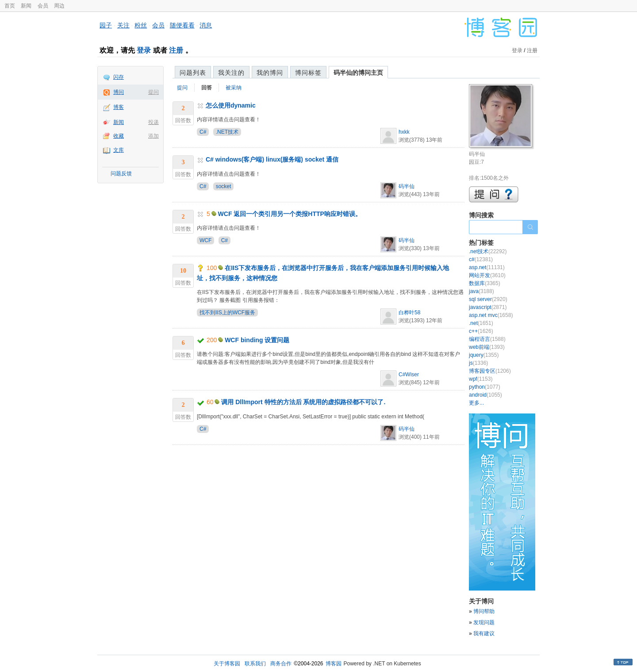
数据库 (485, 283)
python (485, 387)
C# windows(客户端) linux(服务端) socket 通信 (272, 159)
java (482, 291)
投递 (153, 122)
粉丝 (141, 25)
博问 (119, 92)
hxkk (404, 132)
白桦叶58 (409, 313)
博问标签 (308, 73)
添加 (153, 136)
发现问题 (484, 622)
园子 (106, 25)
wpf (481, 379)
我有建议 (484, 633)
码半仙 (407, 186)
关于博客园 (227, 664)
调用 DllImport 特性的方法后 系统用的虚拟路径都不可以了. (303, 402)
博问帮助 (484, 611)
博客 (119, 107)
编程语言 (487, 339)
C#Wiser (409, 375)
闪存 (119, 77)
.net (481, 323)
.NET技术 (227, 132)
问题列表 (193, 73)
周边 (59, 6)
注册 (176, 50)
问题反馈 (121, 174)
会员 (43, 6)
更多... (476, 403)
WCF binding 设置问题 (257, 340)
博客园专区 (490, 371)
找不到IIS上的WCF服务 (227, 313)
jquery (484, 355)
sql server (488, 299)
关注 (123, 25)
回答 (207, 88)
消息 (206, 25)
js (478, 363)
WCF (205, 240)
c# (481, 259)
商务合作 (281, 664)
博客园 (334, 664)
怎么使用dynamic (231, 105)
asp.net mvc (491, 315)
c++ (481, 331)
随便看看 (182, 25)
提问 (153, 92)
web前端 (487, 347)
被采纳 (234, 88)
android (485, 395)
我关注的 (231, 73)
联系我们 (255, 664)
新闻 (26, 6)
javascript (488, 307)
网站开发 (487, 275)
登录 (144, 50)
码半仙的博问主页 (358, 73)
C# (203, 132)
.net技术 (488, 251)
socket (224, 186)
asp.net (487, 267)
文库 (119, 150)
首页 (10, 6)
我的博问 (270, 73)
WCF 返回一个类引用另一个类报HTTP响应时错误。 (290, 214)
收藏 (119, 136)
